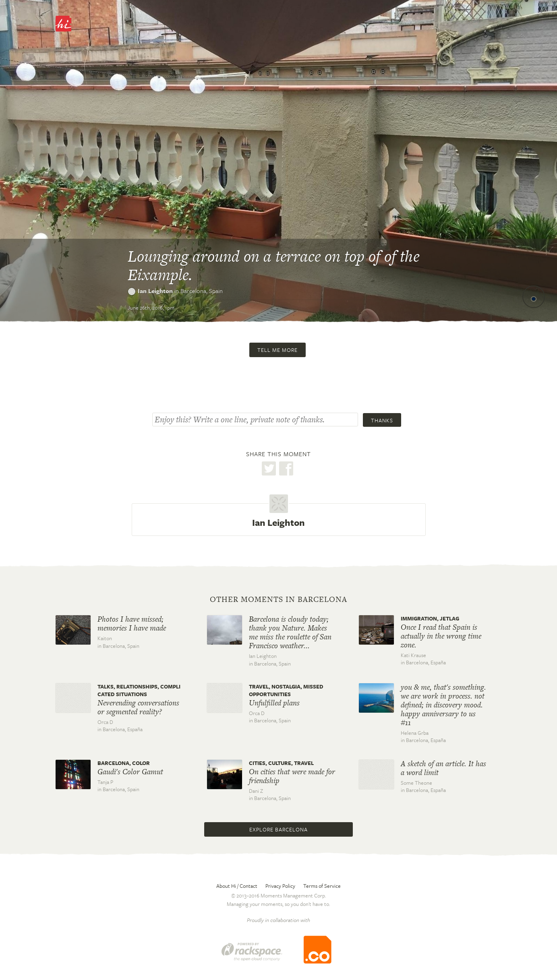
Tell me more (277, 350)
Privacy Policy (280, 886)
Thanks (382, 420)
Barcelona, (202, 291)
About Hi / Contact (237, 886)
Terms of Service (322, 886)
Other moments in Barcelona (278, 600)
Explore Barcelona (278, 829)
